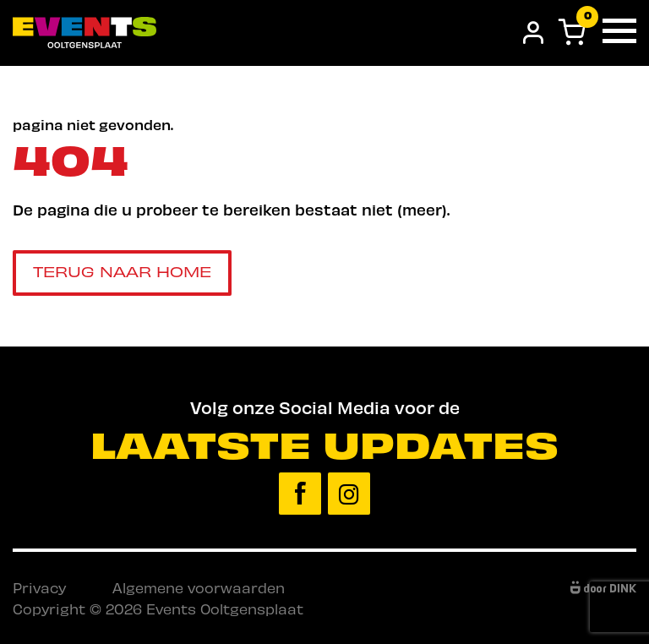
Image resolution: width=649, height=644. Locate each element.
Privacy (39, 587)
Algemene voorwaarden (199, 587)
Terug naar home (122, 271)
